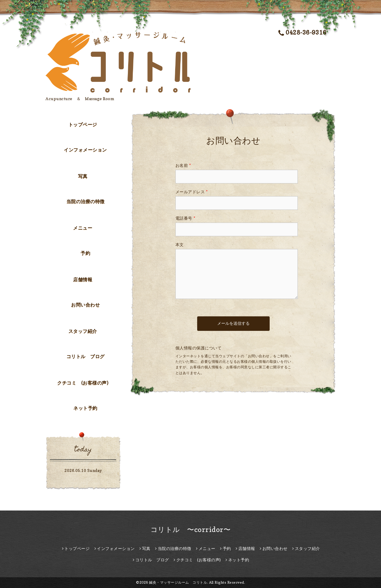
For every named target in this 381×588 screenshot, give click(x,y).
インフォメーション (85, 150)
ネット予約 (85, 408)
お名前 (183, 165)
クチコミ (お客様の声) (83, 383)
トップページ (83, 125)
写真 (83, 176)
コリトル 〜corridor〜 (191, 530)
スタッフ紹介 (83, 331)
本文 (180, 245)
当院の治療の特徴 (86, 201)
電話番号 (185, 218)
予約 (85, 253)
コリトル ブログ (86, 356)
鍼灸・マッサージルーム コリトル (178, 582)
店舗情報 (83, 279)
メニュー (83, 228)
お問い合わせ (85, 305)
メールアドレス (192, 192)
